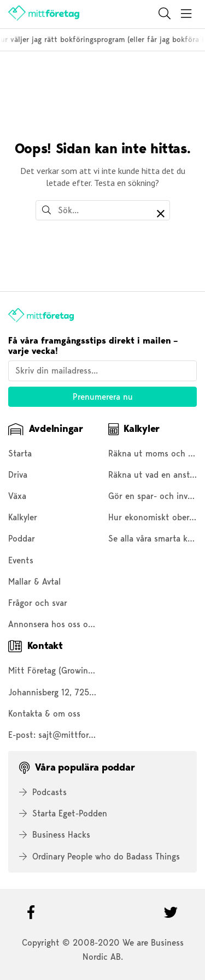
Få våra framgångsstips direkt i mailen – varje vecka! (93, 346)
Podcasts (43, 792)
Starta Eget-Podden (63, 813)
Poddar (22, 539)
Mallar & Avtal (34, 582)
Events (21, 560)
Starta (20, 453)
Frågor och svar (38, 603)
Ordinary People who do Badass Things (99, 856)
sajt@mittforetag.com (81, 735)
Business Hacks (55, 835)
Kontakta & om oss (44, 714)
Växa (17, 496)
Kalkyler (23, 517)
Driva (18, 475)
